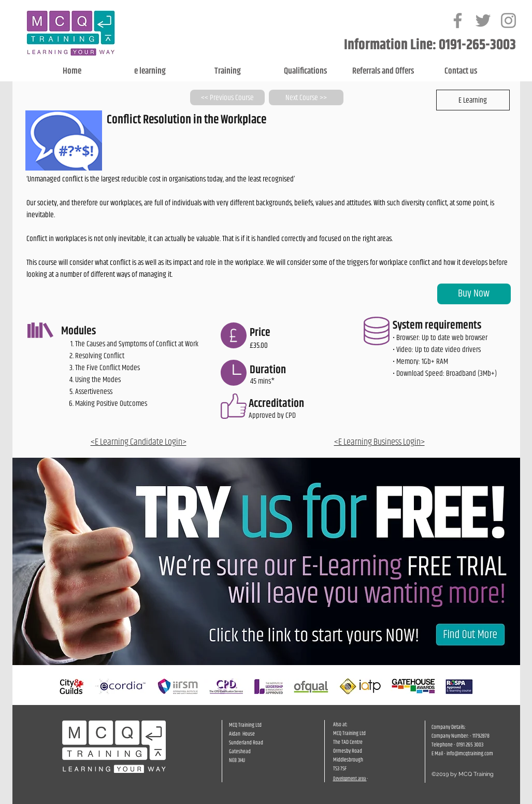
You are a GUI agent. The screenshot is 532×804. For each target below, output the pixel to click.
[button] (473, 100)
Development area (350, 779)
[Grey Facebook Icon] (458, 20)
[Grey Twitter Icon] (483, 20)
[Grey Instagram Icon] (508, 20)
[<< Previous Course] (227, 97)
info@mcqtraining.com (470, 753)
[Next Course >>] (306, 97)
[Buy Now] (474, 294)
